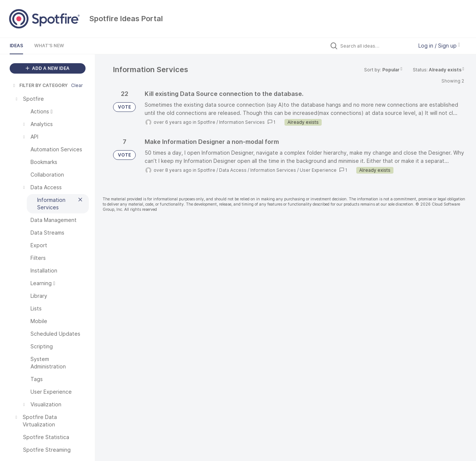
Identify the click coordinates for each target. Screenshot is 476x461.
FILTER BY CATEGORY (40, 85)
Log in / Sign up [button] (439, 46)
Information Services (242, 122)
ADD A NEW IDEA (48, 68)
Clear (77, 85)
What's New (49, 46)
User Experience (318, 170)
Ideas (16, 46)
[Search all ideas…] (375, 46)
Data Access (233, 170)
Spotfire (206, 122)
